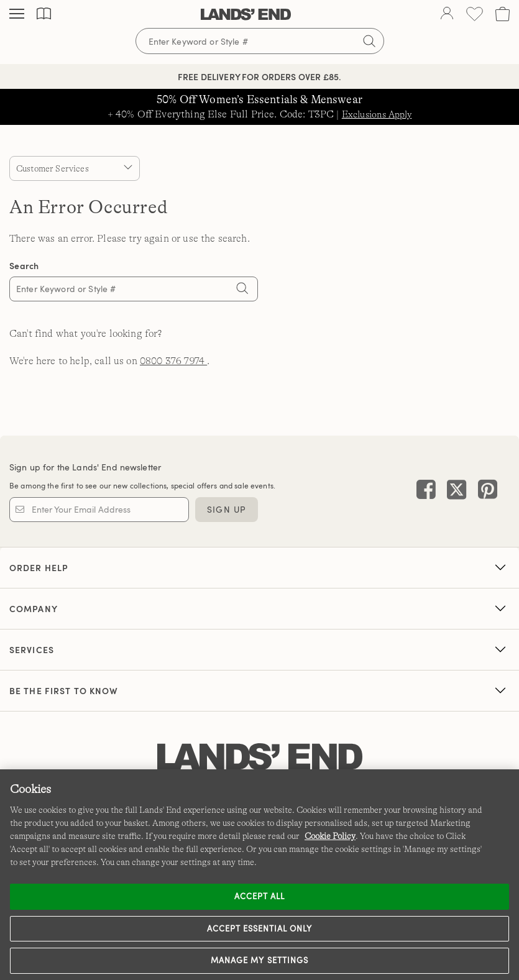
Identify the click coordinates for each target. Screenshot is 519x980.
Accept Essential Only (260, 928)
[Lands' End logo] (260, 757)
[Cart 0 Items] (503, 14)
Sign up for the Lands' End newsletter (85, 467)
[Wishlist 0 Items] (475, 14)
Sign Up (227, 509)
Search (24, 266)
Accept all (259, 896)
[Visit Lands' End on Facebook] (426, 491)
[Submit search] (369, 41)
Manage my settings (259, 960)
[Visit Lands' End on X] (453, 491)
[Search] (242, 290)
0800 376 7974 (173, 361)
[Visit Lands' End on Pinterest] (484, 491)
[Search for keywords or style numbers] (260, 41)
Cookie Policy (330, 836)
